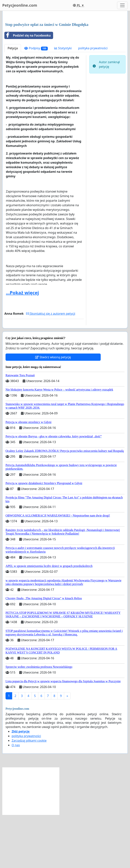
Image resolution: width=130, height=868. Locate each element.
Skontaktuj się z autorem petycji (51, 367)
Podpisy (36, 102)
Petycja (13, 101)
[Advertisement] (65, 44)
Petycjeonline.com (20, 5)
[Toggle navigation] (122, 5)
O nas (16, 798)
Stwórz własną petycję (53, 410)
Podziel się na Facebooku (28, 89)
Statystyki (63, 101)
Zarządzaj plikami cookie (29, 794)
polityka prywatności (93, 101)
